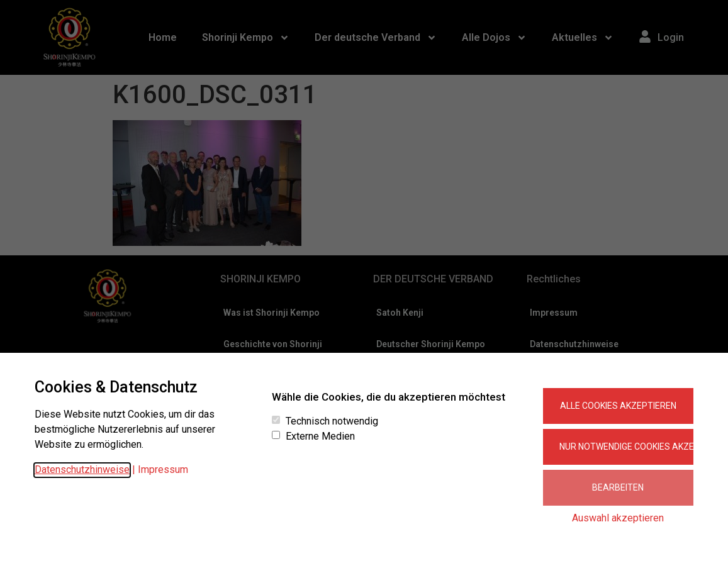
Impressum (163, 469)
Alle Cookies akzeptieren (618, 406)
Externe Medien (320, 436)
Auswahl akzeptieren (618, 518)
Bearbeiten (618, 487)
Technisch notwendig (332, 421)
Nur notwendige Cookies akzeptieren (626, 447)
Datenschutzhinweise (82, 469)
